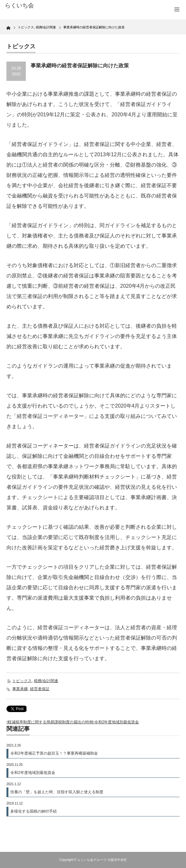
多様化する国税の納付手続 (34, 811)
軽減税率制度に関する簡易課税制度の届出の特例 (50, 722)
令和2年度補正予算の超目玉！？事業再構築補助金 (54, 753)
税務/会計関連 (46, 681)
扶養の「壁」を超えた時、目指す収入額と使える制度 (57, 792)
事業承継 (20, 689)
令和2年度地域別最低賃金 (117, 722)
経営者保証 (40, 689)
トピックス (22, 681)
